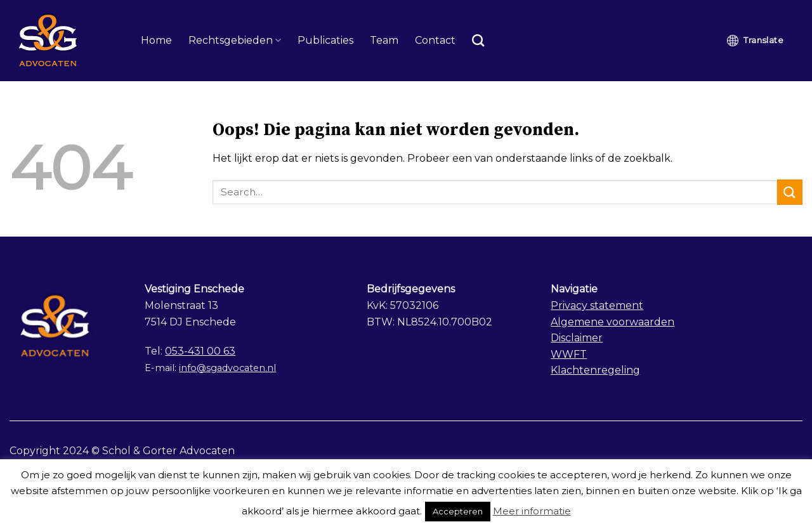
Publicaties (325, 40)
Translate (755, 41)
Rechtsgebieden (235, 41)
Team (384, 40)
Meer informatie (532, 511)
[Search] (478, 40)
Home (156, 40)
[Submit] (790, 192)
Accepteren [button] (458, 511)
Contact (435, 40)
